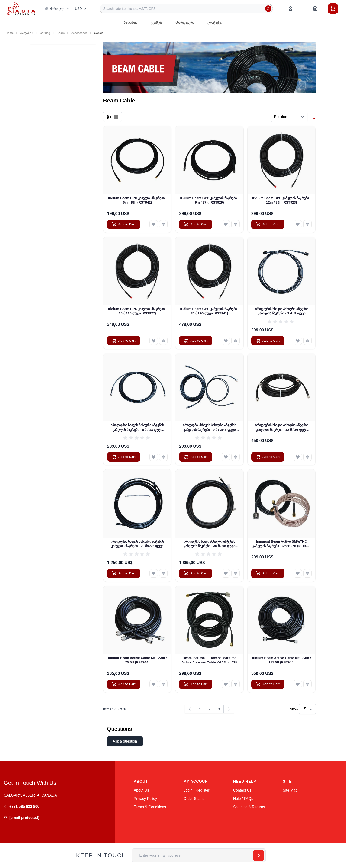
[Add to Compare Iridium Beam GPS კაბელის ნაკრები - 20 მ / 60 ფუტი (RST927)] (163, 341)
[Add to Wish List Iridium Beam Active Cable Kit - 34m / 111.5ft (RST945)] (298, 684)
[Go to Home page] (21, 8)
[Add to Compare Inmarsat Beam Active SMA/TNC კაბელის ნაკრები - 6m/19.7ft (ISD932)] (307, 573)
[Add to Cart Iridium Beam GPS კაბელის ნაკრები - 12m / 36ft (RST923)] (268, 224)
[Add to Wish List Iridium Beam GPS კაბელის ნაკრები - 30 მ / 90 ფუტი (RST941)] (226, 341)
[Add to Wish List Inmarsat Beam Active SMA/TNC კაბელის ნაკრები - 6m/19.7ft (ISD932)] (298, 573)
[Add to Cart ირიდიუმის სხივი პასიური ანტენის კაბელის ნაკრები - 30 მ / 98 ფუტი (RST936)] (196, 573)
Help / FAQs (243, 799)
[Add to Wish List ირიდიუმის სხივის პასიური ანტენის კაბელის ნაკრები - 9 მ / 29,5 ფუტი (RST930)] (226, 457)
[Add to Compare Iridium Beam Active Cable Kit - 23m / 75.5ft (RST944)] (163, 684)
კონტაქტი (215, 23)
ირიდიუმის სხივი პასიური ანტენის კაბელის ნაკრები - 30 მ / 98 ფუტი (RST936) (209, 544)
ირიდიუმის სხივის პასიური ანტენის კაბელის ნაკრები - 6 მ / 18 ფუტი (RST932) (137, 428)
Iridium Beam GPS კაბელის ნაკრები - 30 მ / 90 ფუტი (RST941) (209, 311)
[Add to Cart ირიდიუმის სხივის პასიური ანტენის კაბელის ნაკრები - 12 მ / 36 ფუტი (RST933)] (268, 457)
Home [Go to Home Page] (10, 33)
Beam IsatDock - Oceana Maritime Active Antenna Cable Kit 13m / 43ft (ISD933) (209, 660)
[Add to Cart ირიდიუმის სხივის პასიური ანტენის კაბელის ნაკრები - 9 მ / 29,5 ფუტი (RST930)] (196, 457)
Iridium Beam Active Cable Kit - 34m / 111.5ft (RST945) (281, 660)
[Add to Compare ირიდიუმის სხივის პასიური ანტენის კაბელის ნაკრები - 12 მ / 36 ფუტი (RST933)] (307, 457)
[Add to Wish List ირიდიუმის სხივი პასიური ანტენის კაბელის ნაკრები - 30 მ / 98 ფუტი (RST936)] (226, 573)
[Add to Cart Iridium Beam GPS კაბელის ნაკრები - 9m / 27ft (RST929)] (196, 224)
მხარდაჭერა (185, 23)
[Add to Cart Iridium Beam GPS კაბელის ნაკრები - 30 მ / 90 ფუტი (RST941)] (196, 341)
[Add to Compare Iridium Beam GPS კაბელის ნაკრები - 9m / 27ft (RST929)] (236, 224)
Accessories (79, 33)
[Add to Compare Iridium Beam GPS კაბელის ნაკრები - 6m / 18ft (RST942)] (163, 224)
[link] (190, 709)
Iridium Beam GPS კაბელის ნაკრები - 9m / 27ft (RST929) (209, 200)
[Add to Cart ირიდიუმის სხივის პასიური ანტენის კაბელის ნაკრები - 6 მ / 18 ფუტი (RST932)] (124, 457)
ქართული (57, 9)
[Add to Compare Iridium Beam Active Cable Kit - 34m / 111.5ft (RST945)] (307, 684)
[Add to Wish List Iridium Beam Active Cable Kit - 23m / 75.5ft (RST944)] (154, 684)
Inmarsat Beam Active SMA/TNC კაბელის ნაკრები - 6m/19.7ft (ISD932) (282, 544)
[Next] (229, 709)
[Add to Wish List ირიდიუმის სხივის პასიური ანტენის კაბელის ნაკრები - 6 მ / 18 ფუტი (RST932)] (154, 457)
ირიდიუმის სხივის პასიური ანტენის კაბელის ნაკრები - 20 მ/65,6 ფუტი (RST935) (137, 544)
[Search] (268, 9)
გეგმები (157, 23)
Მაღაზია (131, 23)
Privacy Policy (145, 799)
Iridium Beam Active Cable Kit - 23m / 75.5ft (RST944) (137, 660)
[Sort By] (289, 117)
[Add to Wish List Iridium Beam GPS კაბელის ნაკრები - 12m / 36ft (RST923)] (298, 224)
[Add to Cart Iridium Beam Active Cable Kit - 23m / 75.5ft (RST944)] (124, 684)
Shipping (240, 807)
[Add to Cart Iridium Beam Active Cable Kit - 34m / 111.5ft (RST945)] (268, 684)
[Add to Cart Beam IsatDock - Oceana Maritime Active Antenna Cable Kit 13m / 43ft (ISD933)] (196, 684)
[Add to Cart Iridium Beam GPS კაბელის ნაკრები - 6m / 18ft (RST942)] (124, 224)
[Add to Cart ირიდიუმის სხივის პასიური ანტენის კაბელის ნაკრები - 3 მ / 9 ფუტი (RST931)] (268, 341)
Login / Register (196, 790)
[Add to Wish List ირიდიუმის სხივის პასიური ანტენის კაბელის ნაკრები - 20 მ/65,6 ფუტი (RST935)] (154, 573)
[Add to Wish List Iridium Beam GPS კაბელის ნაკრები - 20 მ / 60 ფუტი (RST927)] (154, 341)
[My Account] (291, 9)
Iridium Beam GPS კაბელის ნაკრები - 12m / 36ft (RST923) (281, 200)
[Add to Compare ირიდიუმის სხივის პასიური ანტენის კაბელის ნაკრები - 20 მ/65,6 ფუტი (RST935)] (163, 573)
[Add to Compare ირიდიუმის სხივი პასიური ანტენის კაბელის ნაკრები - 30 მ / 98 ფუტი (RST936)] (236, 573)
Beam (61, 33)
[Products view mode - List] (116, 117)
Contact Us (242, 790)
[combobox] (186, 9)
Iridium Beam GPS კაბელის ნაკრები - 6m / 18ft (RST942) (137, 200)
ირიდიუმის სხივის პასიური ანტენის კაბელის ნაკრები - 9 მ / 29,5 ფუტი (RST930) (209, 428)
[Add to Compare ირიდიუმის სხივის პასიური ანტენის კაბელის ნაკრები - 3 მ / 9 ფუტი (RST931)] (307, 341)
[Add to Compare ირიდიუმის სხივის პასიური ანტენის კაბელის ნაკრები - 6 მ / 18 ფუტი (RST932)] (163, 457)
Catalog (45, 33)
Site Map (290, 790)
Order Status (194, 799)
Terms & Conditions (150, 807)
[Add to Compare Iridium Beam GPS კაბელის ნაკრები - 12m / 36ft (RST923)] (307, 224)
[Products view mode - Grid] (109, 117)
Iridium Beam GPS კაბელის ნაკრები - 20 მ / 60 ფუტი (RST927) (137, 311)
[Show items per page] (307, 709)
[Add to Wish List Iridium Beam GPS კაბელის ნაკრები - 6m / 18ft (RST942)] (154, 224)
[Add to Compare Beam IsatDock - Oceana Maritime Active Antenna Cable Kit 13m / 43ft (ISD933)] (236, 684)
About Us (141, 790)
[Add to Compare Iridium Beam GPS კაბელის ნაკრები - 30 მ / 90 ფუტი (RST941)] (236, 341)
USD (81, 9)
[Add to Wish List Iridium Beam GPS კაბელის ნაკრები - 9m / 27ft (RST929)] (226, 224)
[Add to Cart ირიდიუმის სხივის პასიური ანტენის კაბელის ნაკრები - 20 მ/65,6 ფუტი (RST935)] (124, 573)
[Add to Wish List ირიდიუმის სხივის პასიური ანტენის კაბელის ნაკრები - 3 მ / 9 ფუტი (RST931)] (298, 341)
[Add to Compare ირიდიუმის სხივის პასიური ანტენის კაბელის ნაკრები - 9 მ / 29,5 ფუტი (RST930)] (236, 457)
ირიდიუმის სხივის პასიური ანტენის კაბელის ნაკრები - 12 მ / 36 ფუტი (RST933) (282, 428)
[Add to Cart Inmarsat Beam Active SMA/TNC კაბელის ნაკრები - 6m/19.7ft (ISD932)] (268, 573)
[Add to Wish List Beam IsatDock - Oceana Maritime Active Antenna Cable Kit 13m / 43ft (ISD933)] (226, 684)
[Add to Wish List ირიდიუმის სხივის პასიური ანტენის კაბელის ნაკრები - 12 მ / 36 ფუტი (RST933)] (298, 457)
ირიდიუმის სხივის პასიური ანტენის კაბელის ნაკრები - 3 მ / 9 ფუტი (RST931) (282, 311)
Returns (259, 807)
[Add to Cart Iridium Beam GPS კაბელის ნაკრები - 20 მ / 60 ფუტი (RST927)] (124, 341)
